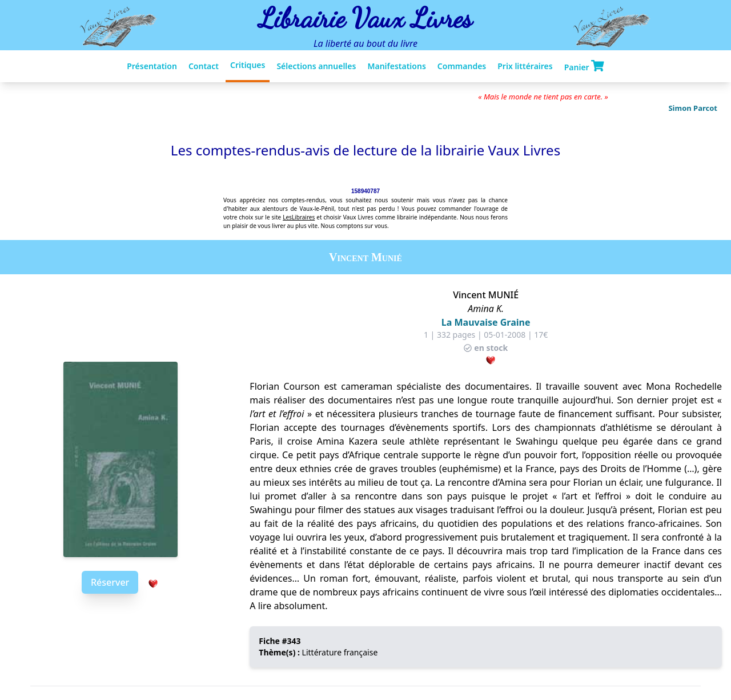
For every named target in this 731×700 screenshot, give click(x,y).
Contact (204, 66)
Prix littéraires (525, 66)
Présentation (152, 66)
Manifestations (396, 66)
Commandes (462, 66)
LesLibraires (299, 217)
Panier (584, 66)
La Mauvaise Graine (486, 322)
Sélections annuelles (316, 66)
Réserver (110, 582)
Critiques (248, 65)
